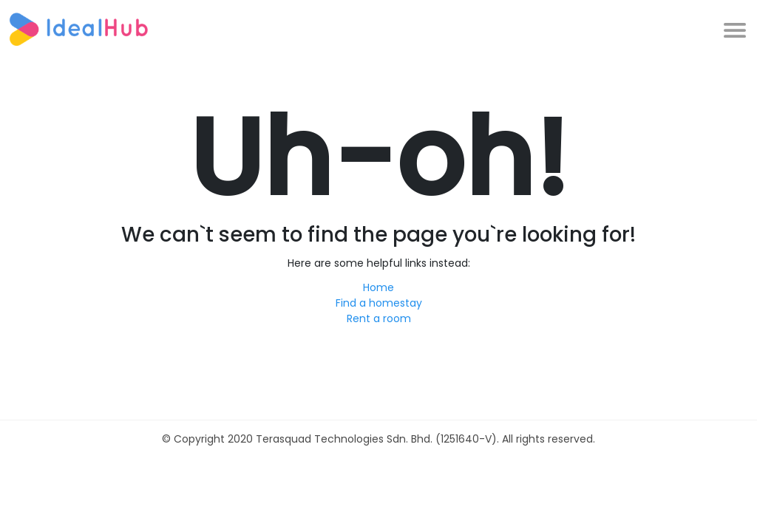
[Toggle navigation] (734, 29)
